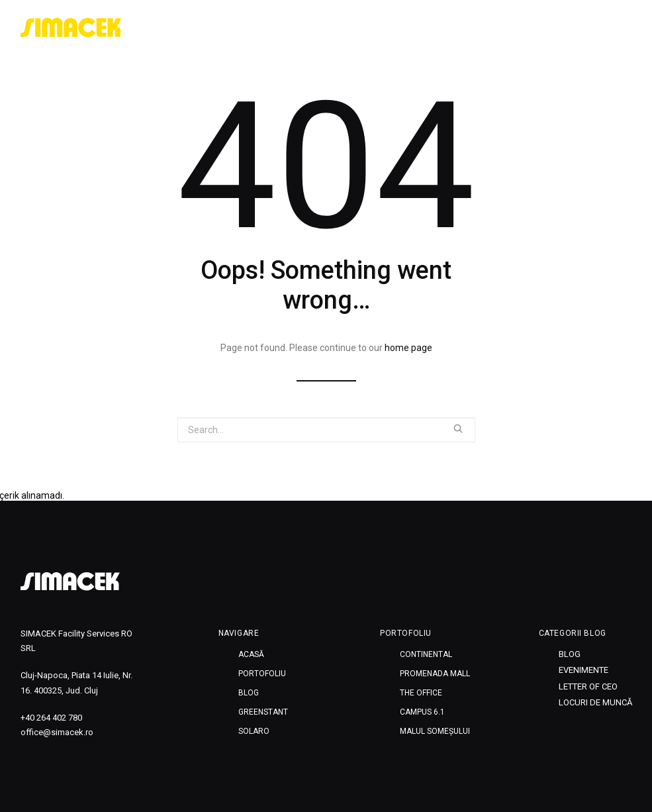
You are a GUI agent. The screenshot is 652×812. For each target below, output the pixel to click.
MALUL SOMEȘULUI (435, 731)
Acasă (363, 28)
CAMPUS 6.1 (422, 712)
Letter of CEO (588, 686)
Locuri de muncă (595, 702)
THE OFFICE (421, 693)
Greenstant (541, 28)
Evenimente (583, 670)
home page (408, 348)
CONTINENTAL (426, 654)
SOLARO (606, 28)
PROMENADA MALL (435, 674)
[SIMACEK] (71, 28)
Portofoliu (425, 28)
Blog (482, 28)
